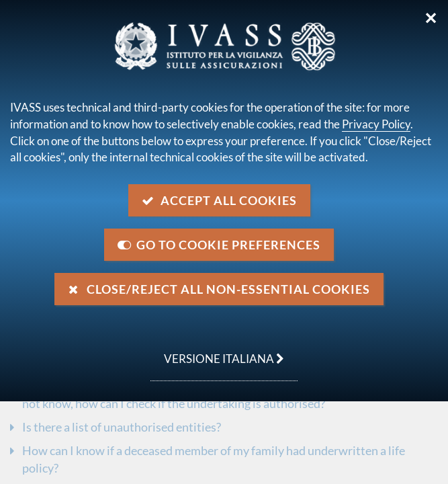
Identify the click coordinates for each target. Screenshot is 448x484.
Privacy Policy (376, 124)
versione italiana (217, 352)
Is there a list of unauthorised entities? (122, 427)
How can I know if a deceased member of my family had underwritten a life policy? (214, 459)
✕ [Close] (431, 18)
